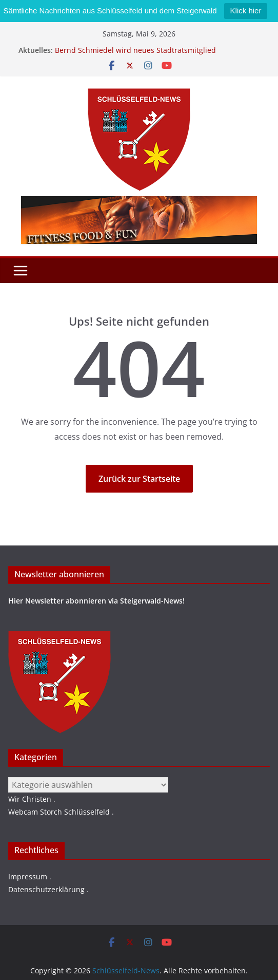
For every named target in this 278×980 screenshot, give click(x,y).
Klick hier (246, 11)
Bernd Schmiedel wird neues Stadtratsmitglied (135, 50)
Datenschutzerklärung (46, 889)
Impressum (28, 877)
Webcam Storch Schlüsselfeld (59, 812)
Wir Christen (30, 799)
